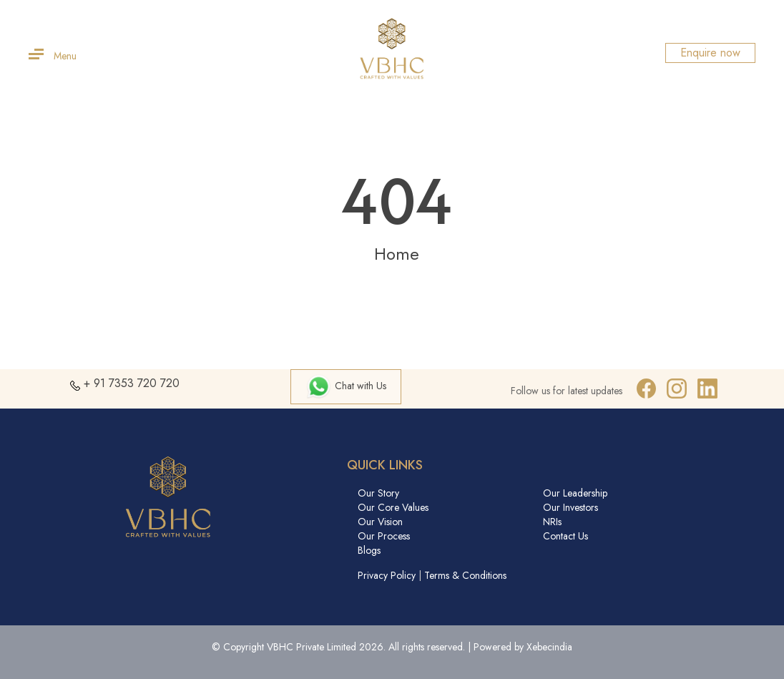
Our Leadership (575, 493)
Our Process (384, 536)
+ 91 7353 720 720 (132, 383)
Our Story (378, 493)
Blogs (369, 550)
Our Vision (380, 522)
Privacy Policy (387, 575)
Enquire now (710, 53)
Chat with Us (346, 386)
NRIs (552, 522)
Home (397, 254)
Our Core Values (393, 507)
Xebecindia (549, 647)
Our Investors (570, 507)
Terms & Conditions (465, 575)
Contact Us (565, 536)
